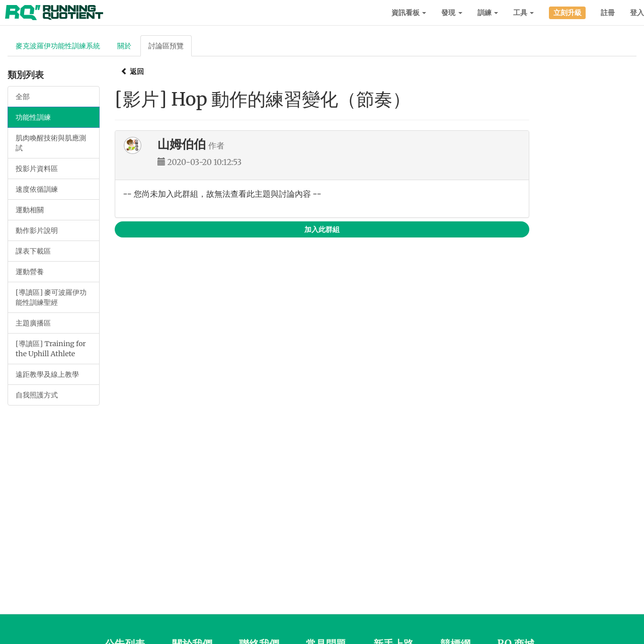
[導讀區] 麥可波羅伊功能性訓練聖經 (51, 297)
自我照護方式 (37, 395)
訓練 (488, 13)
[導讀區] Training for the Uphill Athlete (51, 349)
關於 (124, 46)
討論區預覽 (166, 46)
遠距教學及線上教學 (47, 374)
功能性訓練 (33, 117)
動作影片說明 (37, 230)
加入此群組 (322, 229)
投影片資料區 (37, 169)
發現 (452, 13)
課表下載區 (33, 251)
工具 (524, 13)
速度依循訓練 (37, 189)
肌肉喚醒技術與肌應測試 (51, 143)
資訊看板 (409, 13)
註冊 (608, 13)
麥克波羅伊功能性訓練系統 (58, 46)
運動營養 (30, 272)
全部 (23, 97)
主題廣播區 (33, 323)
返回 (132, 71)
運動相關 (30, 210)
